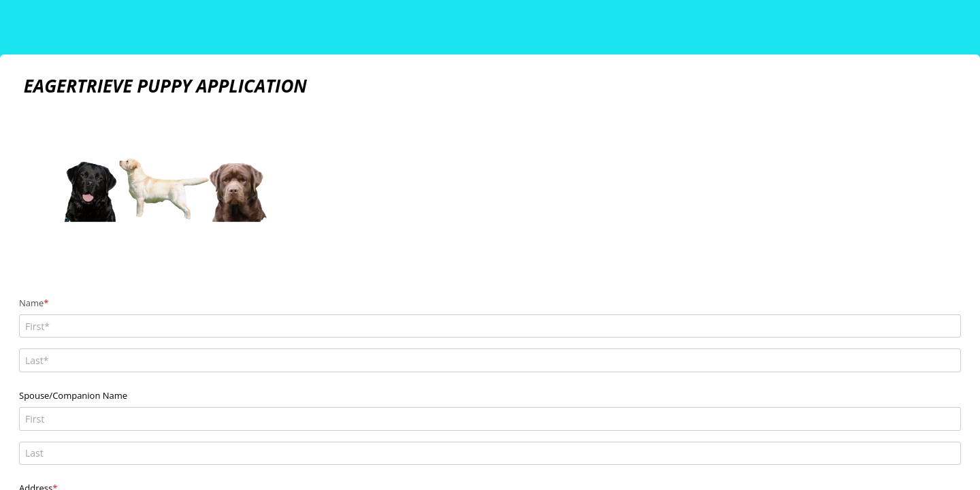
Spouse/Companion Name (73, 338)
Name (31, 303)
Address (36, 374)
